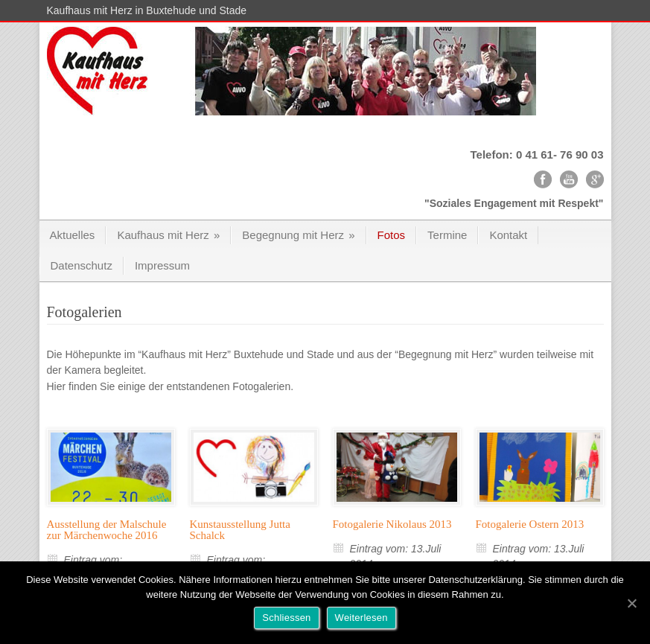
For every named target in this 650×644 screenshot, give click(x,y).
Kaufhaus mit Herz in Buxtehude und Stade (147, 10)
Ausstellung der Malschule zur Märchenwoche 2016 (107, 530)
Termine (447, 235)
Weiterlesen (361, 618)
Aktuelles (73, 235)
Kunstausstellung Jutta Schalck (240, 530)
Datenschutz (82, 265)
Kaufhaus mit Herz (168, 235)
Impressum (162, 265)
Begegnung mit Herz (298, 235)
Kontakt (508, 235)
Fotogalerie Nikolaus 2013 (392, 524)
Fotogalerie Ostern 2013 (530, 524)
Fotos (392, 235)
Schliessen (286, 618)
